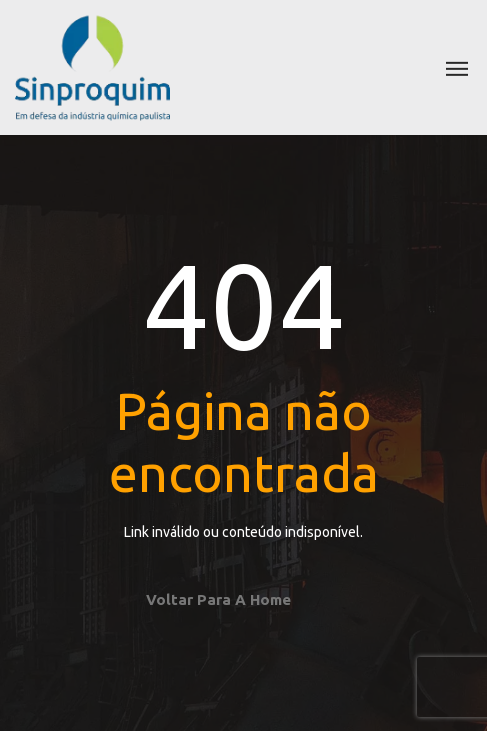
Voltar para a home (218, 599)
